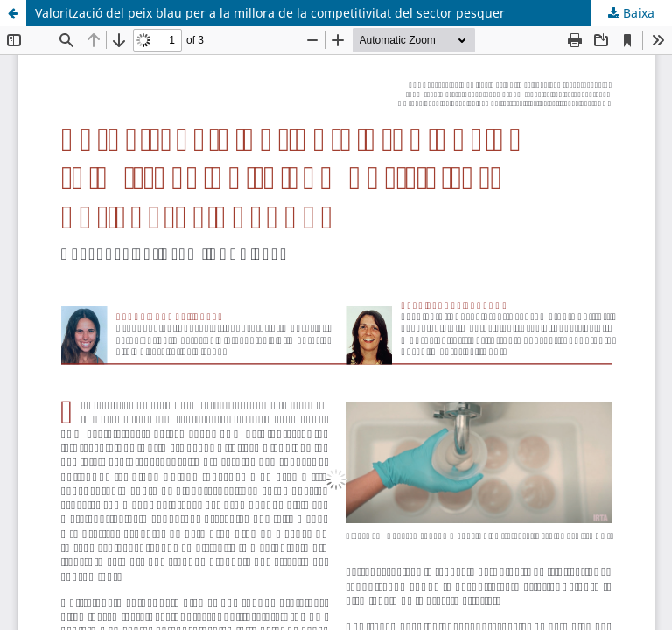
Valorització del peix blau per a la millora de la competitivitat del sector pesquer (270, 13)
